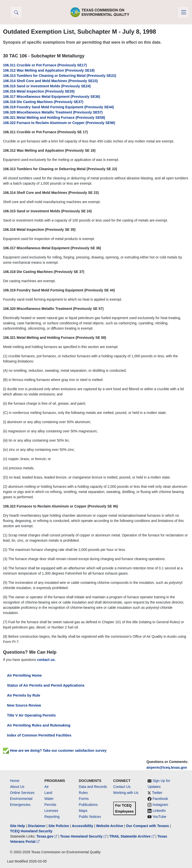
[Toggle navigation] (183, 12)
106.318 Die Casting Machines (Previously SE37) (43, 102)
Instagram (160, 805)
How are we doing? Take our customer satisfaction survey (55, 750)
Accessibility (83, 826)
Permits (50, 805)
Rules (83, 793)
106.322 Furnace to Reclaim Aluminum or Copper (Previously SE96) (59, 123)
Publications (88, 805)
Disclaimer (37, 826)
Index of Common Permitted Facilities (39, 735)
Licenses (51, 811)
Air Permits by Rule (24, 695)
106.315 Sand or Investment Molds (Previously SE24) (47, 86)
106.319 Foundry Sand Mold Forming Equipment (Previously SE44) (58, 107)
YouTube (159, 817)
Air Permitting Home (24, 675)
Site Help (17, 826)
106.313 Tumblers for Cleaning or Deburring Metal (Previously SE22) (60, 76)
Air (47, 787)
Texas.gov (47, 836)
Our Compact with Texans (147, 826)
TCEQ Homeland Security (31, 831)
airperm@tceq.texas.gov (167, 767)
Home (15, 781)
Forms (84, 799)
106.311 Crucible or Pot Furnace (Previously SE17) (45, 65)
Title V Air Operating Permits (31, 715)
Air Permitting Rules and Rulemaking (39, 725)
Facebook (160, 799)
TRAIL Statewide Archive (132, 836)
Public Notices (90, 817)
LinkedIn (159, 811)
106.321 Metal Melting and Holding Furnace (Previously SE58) (54, 118)
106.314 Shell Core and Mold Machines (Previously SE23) (50, 81)
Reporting (52, 817)
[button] (16, 12)
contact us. (46, 660)
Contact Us (122, 787)
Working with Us (126, 793)
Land (48, 793)
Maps (83, 811)
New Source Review (24, 705)
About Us (17, 787)
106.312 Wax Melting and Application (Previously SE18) (49, 70)
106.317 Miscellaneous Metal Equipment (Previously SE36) (51, 97)
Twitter (157, 793)
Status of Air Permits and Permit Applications (46, 685)
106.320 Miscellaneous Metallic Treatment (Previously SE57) (53, 112)
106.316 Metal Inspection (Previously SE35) (39, 91)
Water (49, 799)
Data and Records (93, 787)
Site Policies (59, 826)
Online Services (22, 793)
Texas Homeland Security (84, 836)
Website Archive (110, 826)
